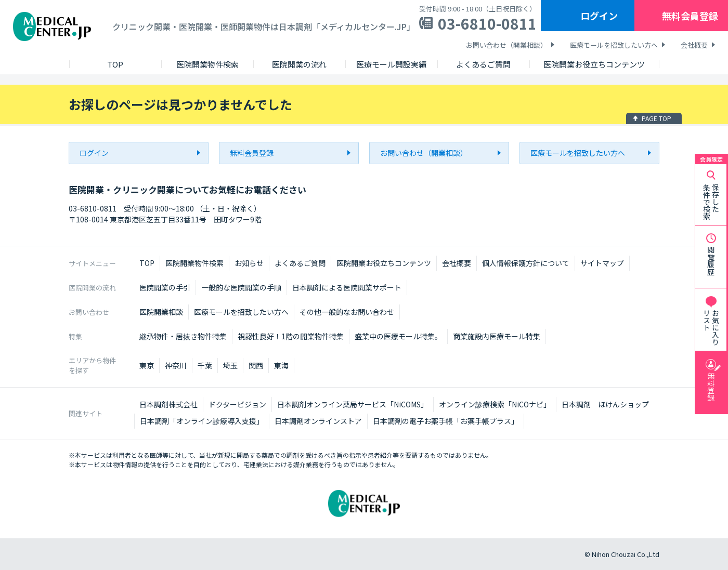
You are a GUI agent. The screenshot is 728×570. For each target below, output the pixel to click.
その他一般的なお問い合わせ (347, 312)
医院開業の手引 (165, 287)
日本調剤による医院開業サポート (347, 287)
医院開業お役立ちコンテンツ (384, 263)
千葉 (205, 365)
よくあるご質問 (300, 263)
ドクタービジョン (237, 404)
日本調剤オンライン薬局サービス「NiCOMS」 (353, 404)
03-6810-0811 (487, 23)
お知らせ (249, 263)
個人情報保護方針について (526, 263)
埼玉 (230, 365)
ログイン (599, 16)
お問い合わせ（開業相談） (506, 45)
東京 (147, 365)
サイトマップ (602, 263)
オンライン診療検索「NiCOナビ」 (495, 404)
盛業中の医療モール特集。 (398, 336)
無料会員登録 (690, 16)
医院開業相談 (161, 312)
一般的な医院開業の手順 (241, 287)
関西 (256, 365)
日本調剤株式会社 (168, 404)
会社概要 (694, 45)
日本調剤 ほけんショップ (605, 404)
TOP (147, 263)
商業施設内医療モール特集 (497, 336)
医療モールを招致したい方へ (614, 45)
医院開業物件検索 (194, 263)
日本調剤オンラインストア (318, 421)
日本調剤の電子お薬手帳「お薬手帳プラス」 (446, 421)
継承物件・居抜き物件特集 (183, 336)
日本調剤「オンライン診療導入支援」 (202, 421)
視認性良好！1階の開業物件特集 (291, 336)
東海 (281, 365)
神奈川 (176, 365)
